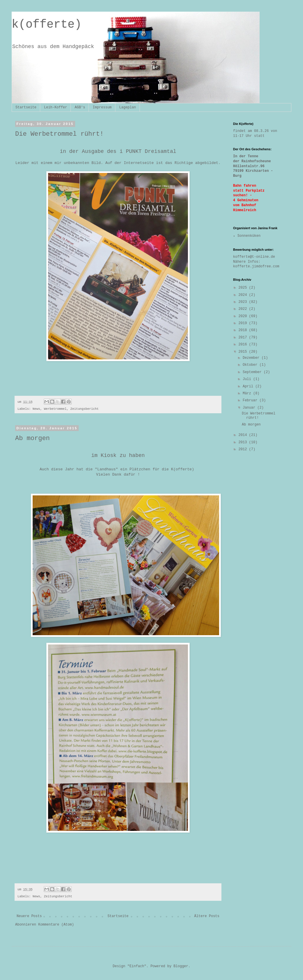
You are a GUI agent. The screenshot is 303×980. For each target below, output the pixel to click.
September (253, 372)
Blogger (181, 966)
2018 (244, 330)
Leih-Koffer (56, 107)
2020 (244, 316)
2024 (244, 295)
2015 (244, 352)
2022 (244, 309)
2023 (244, 302)
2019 (244, 323)
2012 (244, 449)
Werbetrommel (55, 409)
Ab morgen (32, 438)
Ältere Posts (207, 916)
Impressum (102, 107)
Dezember (252, 358)
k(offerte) (47, 25)
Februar (251, 400)
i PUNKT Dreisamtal (148, 151)
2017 (244, 338)
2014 (244, 435)
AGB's (80, 107)
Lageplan (128, 107)
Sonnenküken (249, 236)
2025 (244, 288)
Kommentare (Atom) (56, 925)
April (249, 386)
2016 (244, 345)
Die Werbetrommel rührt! (59, 134)
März (248, 393)
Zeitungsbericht (84, 409)
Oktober (251, 365)
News (36, 409)
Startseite (26, 107)
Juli (248, 379)
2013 (244, 442)
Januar (250, 408)
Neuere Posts (29, 916)
